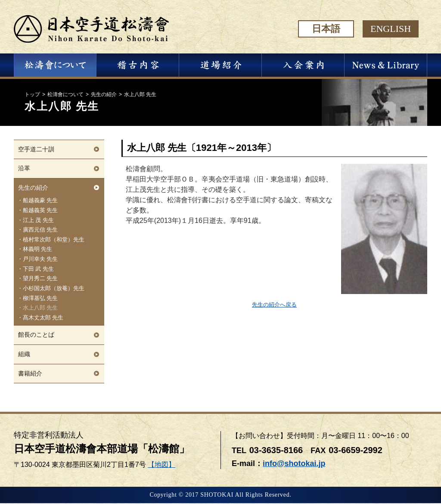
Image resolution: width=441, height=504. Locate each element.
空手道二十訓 (36, 149)
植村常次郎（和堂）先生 (54, 240)
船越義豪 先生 (40, 200)
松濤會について (65, 94)
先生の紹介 (104, 94)
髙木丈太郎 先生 (43, 318)
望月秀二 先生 (40, 279)
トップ (32, 94)
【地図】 (161, 465)
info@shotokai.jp (294, 463)
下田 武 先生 (38, 269)
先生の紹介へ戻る (274, 305)
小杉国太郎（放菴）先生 (54, 288)
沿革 (24, 168)
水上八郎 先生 (40, 308)
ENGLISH (391, 29)
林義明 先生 (38, 249)
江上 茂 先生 (38, 220)
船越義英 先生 (40, 210)
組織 (24, 354)
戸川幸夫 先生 (40, 259)
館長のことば (36, 335)
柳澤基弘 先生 (40, 298)
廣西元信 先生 (40, 230)
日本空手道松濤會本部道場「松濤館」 (102, 449)
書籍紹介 (30, 373)
